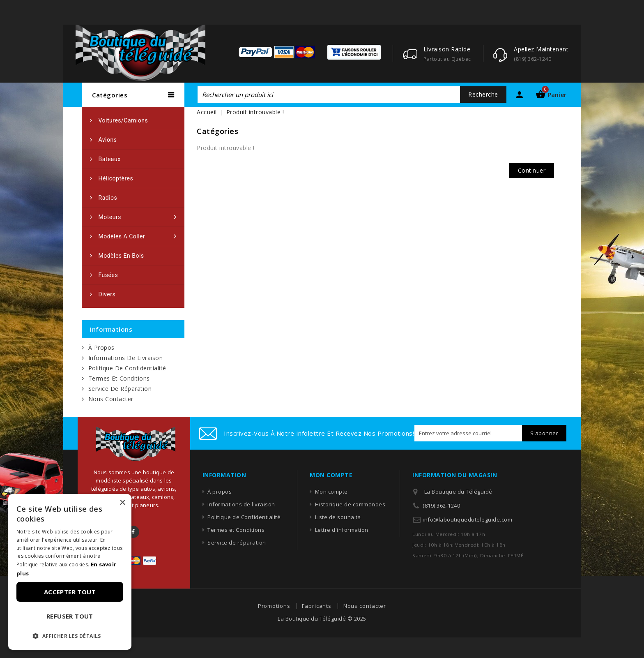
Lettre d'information (342, 530)
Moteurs (110, 217)
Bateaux (110, 159)
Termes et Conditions (119, 378)
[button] (70, 636)
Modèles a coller (122, 236)
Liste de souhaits (338, 517)
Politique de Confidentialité (127, 368)
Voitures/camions (123, 120)
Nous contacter (111, 399)
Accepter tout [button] (70, 592)
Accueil (207, 112)
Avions (108, 140)
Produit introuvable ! (255, 112)
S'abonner (544, 433)
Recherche (483, 94)
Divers (107, 294)
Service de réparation (120, 389)
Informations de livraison (126, 358)
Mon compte (331, 492)
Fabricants (317, 606)
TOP (613, 640)
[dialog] (70, 572)
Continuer (532, 170)
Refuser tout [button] (70, 616)
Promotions (274, 606)
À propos (101, 347)
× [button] (122, 503)
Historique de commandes (350, 504)
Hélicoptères (116, 178)
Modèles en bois (121, 256)
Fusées (108, 275)
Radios (108, 198)
